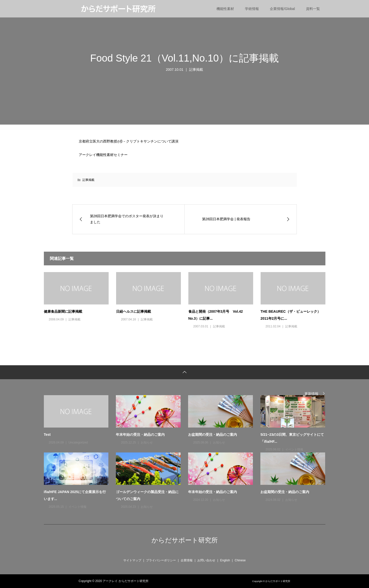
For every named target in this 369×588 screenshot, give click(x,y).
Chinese (240, 560)
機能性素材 (225, 9)
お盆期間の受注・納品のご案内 (213, 435)
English (225, 560)
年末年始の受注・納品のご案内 (140, 435)
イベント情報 (294, 449)
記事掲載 (196, 70)
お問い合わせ (206, 560)
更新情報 (311, 394)
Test (47, 435)
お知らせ (147, 442)
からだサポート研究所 (185, 540)
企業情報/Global (282, 9)
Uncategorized (78, 442)
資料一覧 (313, 9)
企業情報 (187, 560)
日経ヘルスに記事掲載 (134, 311)
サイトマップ (132, 560)
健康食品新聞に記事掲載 (63, 311)
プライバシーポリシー (161, 560)
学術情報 (252, 9)
